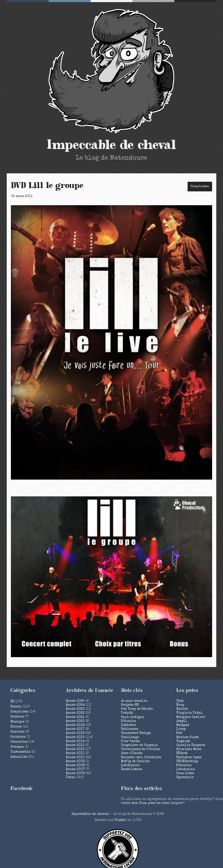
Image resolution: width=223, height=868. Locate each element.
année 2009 (75, 762)
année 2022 (75, 713)
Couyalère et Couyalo (139, 745)
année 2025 (75, 701)
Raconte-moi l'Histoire (141, 758)
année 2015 (75, 737)
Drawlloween (132, 769)
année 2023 (75, 709)
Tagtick (183, 741)
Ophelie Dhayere (191, 745)
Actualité (19, 757)
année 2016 (75, 733)
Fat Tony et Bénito (137, 709)
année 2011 (75, 753)
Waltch (182, 709)
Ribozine (129, 721)
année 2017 (75, 729)
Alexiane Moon (189, 749)
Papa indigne (132, 717)
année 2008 (75, 766)
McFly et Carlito (135, 762)
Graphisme (200, 187)
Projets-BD (130, 705)
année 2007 (75, 769)
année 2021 (75, 717)
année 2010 (75, 758)
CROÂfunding (187, 762)
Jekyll (182, 721)
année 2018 (75, 725)
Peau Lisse (185, 773)
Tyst (180, 701)
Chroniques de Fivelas (140, 749)
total (71, 777)
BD (12, 702)
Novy (180, 705)
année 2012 (75, 749)
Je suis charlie (134, 701)
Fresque (17, 747)
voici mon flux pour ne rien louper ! (153, 803)
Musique (18, 722)
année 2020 (75, 721)
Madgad (183, 725)
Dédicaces (130, 729)
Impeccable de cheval (112, 145)
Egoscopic (185, 777)
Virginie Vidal (189, 713)
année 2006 (75, 773)
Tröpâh (127, 713)
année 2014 (75, 741)
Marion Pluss (187, 737)
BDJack (182, 753)
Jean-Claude (132, 753)
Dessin (16, 707)
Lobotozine (130, 766)
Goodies (17, 717)
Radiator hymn (189, 758)
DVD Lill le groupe (47, 186)
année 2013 (75, 745)
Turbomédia (21, 752)
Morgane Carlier (191, 717)
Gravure (18, 732)
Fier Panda (130, 741)
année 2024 (75, 705)
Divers (16, 727)
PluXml (120, 820)
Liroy (181, 729)
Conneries (19, 742)
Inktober (128, 725)
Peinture (18, 737)
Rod (179, 733)
